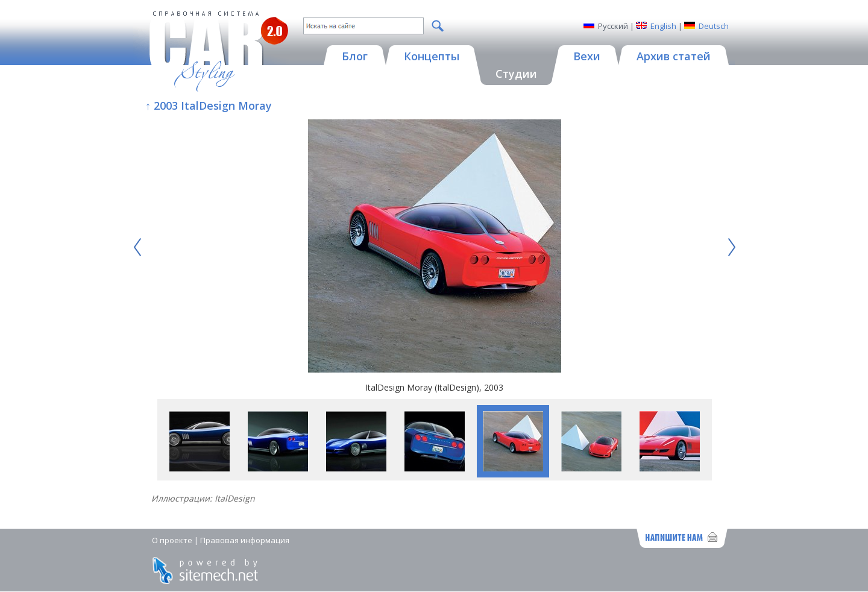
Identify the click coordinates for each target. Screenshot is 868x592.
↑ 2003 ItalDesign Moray (209, 105)
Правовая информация (245, 540)
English (663, 26)
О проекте (172, 540)
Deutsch (714, 26)
